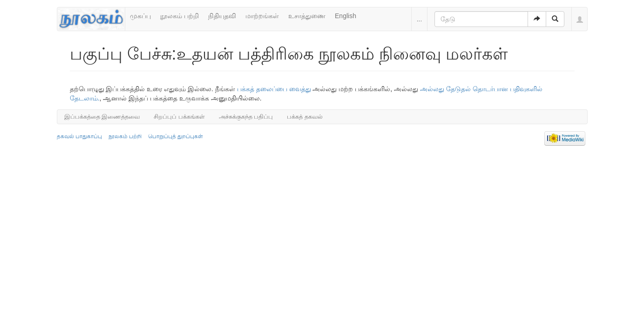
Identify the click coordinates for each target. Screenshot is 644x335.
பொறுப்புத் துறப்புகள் (176, 136)
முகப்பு (140, 16)
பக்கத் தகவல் (305, 117)
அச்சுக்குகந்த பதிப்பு (246, 117)
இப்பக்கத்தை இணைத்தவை (102, 117)
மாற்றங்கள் (262, 16)
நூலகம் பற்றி (180, 16)
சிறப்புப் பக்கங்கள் (179, 117)
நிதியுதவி (222, 16)
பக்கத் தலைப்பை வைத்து (274, 89)
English (346, 16)
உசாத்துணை (307, 16)
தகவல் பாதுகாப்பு (79, 136)
